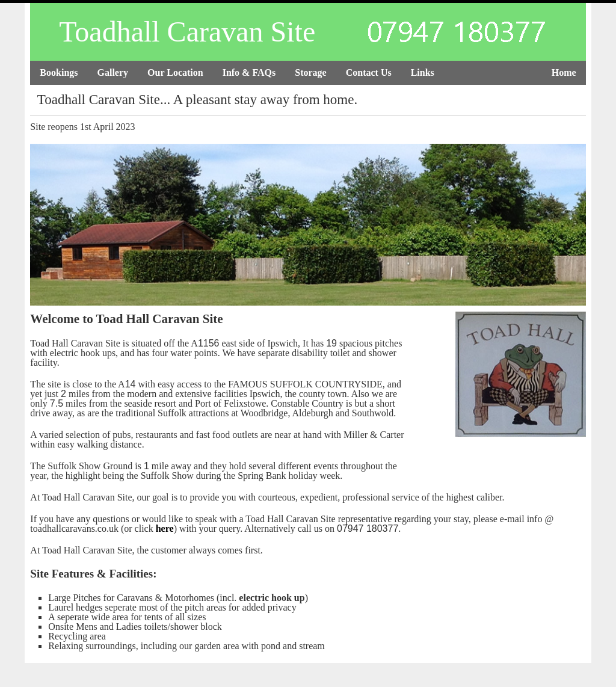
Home (564, 72)
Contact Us (369, 72)
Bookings (59, 72)
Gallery (113, 72)
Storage (310, 72)
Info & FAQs (249, 72)
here (165, 528)
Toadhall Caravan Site (187, 32)
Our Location (175, 72)
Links (423, 72)
